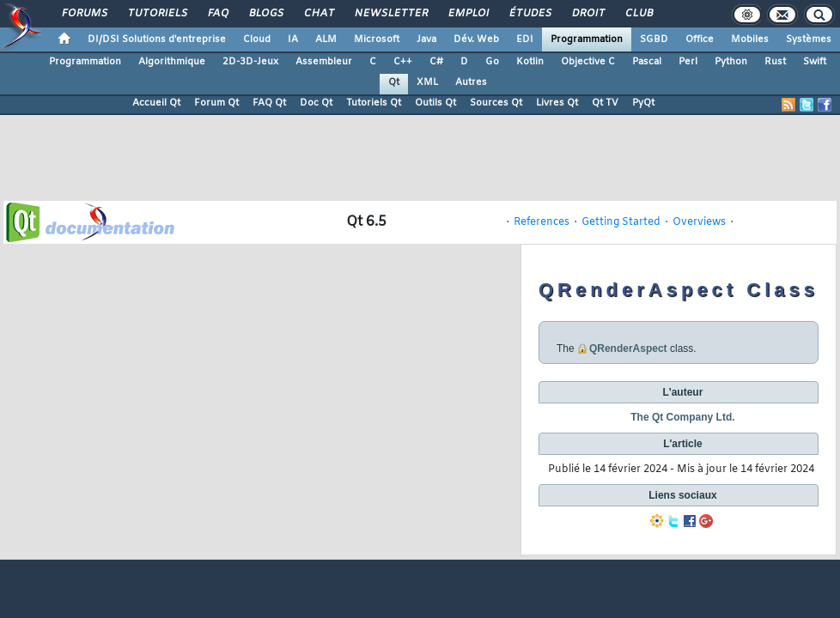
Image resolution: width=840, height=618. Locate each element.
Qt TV (605, 103)
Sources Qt (496, 103)
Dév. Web (476, 39)
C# (436, 62)
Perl (688, 62)
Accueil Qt (156, 103)
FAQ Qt (269, 103)
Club (638, 14)
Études (530, 14)
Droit (587, 14)
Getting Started (621, 222)
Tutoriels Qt (374, 103)
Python (731, 62)
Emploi (468, 14)
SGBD (654, 39)
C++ (403, 62)
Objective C (588, 62)
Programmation (587, 39)
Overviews (699, 222)
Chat (318, 14)
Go (492, 62)
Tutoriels (157, 14)
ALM (326, 39)
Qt (394, 82)
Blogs (265, 14)
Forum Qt (216, 103)
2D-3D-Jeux (250, 62)
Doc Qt (316, 103)
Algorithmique (172, 62)
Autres (471, 82)
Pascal (647, 62)
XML (427, 82)
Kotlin (530, 62)
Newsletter (390, 14)
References (542, 222)
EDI (525, 39)
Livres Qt (557, 103)
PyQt (643, 103)
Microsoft (377, 39)
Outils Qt (435, 103)
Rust (775, 62)
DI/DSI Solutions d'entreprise (157, 39)
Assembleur (324, 62)
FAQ (217, 14)
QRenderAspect (628, 348)
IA (293, 39)
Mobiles (750, 39)
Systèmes (809, 39)
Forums (84, 14)
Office (700, 39)
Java (426, 39)
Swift (815, 62)
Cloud (257, 39)
